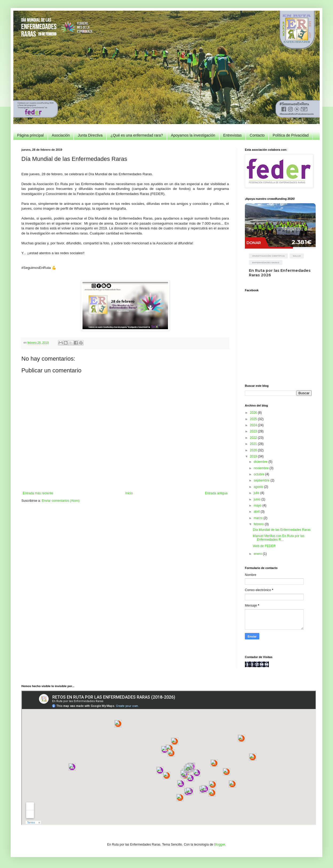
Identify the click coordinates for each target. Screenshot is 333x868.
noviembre (262, 468)
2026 (254, 413)
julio (257, 493)
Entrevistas (232, 135)
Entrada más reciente (38, 493)
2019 (254, 456)
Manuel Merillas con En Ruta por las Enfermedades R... (279, 538)
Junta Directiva (90, 135)
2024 (254, 425)
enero (258, 554)
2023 (254, 431)
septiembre (262, 480)
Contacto (257, 135)
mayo (258, 505)
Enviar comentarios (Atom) (61, 501)
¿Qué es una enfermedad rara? (137, 135)
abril (257, 512)
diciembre (261, 462)
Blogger (220, 845)
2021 (254, 444)
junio (258, 499)
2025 (254, 419)
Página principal (30, 135)
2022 (254, 438)
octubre (259, 474)
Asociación (61, 135)
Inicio (129, 493)
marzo (259, 518)
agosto (259, 487)
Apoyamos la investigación (193, 135)
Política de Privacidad (291, 135)
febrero (259, 524)
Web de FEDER (264, 546)
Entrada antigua (216, 493)
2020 (254, 450)
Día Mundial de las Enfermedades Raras (282, 530)
